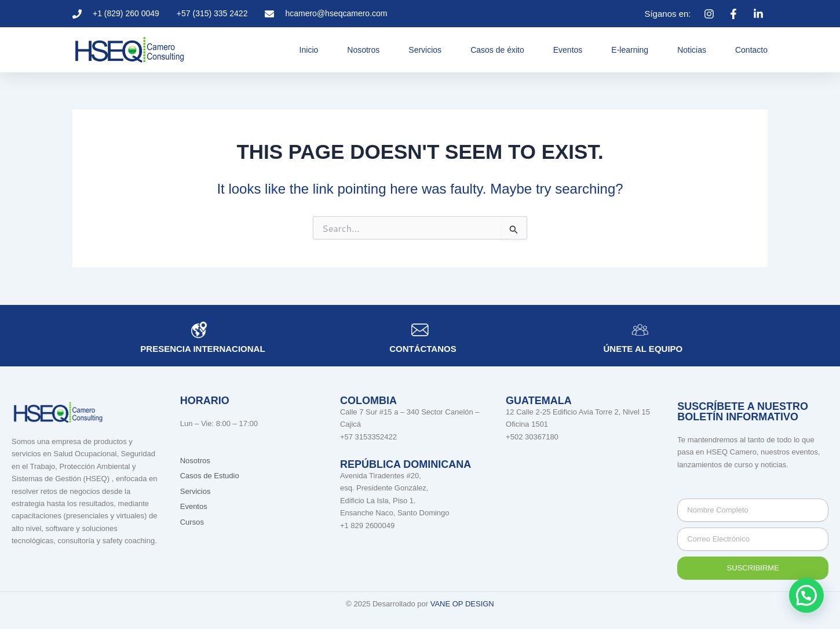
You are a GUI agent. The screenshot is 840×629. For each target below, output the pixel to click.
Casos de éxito (497, 50)
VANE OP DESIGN (462, 604)
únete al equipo (643, 349)
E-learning (630, 50)
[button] (806, 595)
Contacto (751, 50)
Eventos (568, 50)
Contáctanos (423, 349)
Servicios (425, 50)
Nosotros (363, 50)
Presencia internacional (202, 349)
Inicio (309, 50)
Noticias (692, 50)
